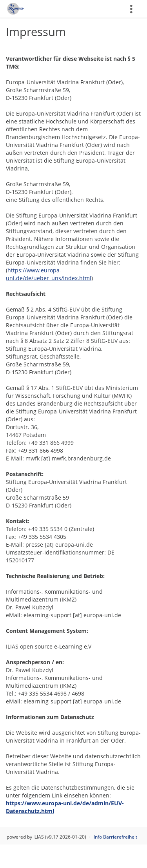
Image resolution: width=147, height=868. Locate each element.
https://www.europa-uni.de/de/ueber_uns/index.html (49, 274)
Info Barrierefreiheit (115, 837)
